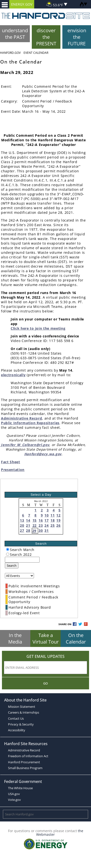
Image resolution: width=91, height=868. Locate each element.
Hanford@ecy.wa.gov (43, 454)
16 (41, 520)
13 (22, 520)
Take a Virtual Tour (46, 638)
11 (53, 515)
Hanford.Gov (10, 53)
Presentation (13, 470)
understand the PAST (15, 34)
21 (28, 525)
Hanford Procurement (24, 762)
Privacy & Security (21, 724)
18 (53, 520)
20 (22, 525)
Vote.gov (14, 800)
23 (41, 525)
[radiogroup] (8, 549)
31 (46, 530)
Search (12, 565)
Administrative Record (21, 418)
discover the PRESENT (46, 37)
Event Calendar (36, 53)
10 (46, 515)
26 (58, 525)
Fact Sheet (11, 462)
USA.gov (14, 794)
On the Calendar (76, 638)
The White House (20, 788)
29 (34, 531)
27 (22, 530)
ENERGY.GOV (22, 4)
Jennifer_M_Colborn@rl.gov (25, 445)
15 (35, 520)
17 (46, 520)
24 (46, 525)
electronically (13, 375)
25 (53, 525)
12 (58, 515)
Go (45, 683)
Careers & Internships (24, 712)
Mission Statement (22, 707)
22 (35, 525)
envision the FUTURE (77, 37)
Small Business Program (25, 768)
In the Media (15, 638)
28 (28, 530)
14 (28, 520)
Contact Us (16, 718)
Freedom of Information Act (28, 756)
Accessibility (17, 730)
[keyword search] (22, 560)
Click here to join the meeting (38, 328)
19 (58, 520)
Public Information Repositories (30, 423)
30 (41, 530)
